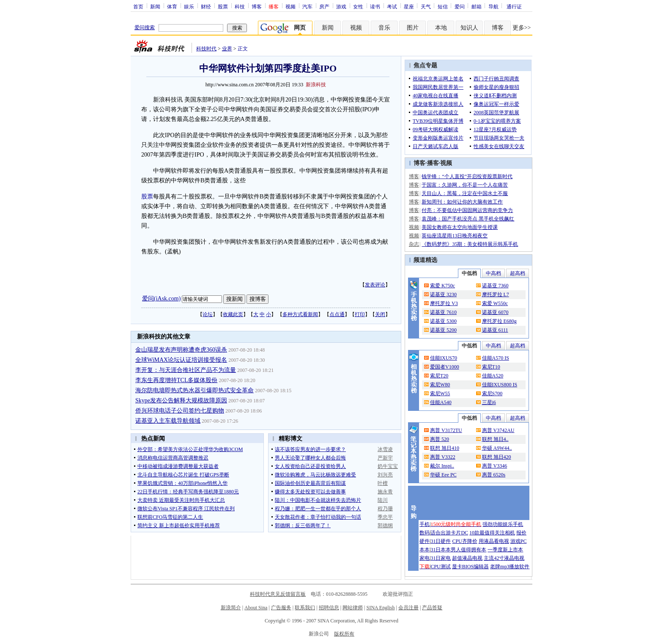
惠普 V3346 (495, 466)
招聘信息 (329, 608)
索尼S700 (492, 394)
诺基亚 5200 (443, 330)
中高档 (493, 273)
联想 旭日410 (445, 448)
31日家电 (441, 558)
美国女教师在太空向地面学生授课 (460, 227)
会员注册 (408, 608)
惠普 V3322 (443, 457)
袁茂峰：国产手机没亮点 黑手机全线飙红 (468, 219)
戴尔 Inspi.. (442, 466)
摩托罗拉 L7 (496, 294)
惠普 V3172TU (446, 430)
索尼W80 (440, 385)
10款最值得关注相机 (492, 533)
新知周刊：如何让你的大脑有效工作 (462, 202)
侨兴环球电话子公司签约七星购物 (180, 411)
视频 (290, 6)
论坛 (208, 314)
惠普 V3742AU (498, 430)
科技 (240, 6)
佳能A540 (441, 402)
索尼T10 (491, 367)
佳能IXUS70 (444, 358)
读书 (375, 6)
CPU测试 (440, 567)
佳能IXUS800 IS (500, 385)
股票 (223, 6)
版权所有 (344, 634)
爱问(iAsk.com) (161, 299)
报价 (521, 533)
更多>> (522, 28)
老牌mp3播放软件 (510, 567)
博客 (257, 6)
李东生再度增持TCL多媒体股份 (176, 380)
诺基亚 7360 (495, 286)
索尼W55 (440, 394)
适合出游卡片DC (449, 533)
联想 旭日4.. (495, 439)
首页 (138, 6)
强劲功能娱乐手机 (503, 524)
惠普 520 (440, 439)
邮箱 (477, 6)
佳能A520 (493, 376)
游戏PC (519, 541)
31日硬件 (441, 541)
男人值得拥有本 (468, 550)
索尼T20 (439, 376)
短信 (443, 6)
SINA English (380, 608)
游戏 (341, 6)
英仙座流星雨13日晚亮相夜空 (455, 236)
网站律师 (353, 608)
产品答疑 (432, 608)
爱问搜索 (145, 28)
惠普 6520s (494, 475)
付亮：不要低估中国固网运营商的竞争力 (467, 210)
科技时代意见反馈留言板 (278, 594)
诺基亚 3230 (443, 294)
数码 (425, 533)
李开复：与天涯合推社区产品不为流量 (186, 370)
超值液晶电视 (467, 558)
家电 (425, 558)
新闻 (155, 6)
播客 (433, 163)
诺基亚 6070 (495, 312)
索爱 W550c (495, 303)
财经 (206, 6)
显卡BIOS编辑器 (470, 567)
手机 (425, 524)
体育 (172, 6)
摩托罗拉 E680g (499, 321)
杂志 (414, 244)
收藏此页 (233, 314)
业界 (227, 49)
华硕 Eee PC (443, 475)
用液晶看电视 (494, 541)
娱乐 (189, 6)
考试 (392, 6)
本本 (425, 550)
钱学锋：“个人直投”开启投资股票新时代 (467, 176)
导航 (493, 6)
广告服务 (281, 608)
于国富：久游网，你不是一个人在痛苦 (465, 185)
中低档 (469, 273)
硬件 (425, 541)
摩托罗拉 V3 (444, 303)
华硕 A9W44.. (497, 448)
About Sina (256, 608)
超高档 (518, 273)
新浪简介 (231, 608)
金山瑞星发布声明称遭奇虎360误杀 (181, 350)
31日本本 (441, 550)
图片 (413, 28)
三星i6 (489, 402)
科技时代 (206, 49)
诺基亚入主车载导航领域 (168, 421)
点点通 (337, 314)
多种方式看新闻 (300, 314)
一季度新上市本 (505, 550)
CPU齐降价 (464, 541)
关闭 (380, 314)
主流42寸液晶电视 (504, 558)
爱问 (460, 6)
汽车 (307, 6)
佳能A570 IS (496, 358)
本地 (441, 28)
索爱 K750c (442, 286)
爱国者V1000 (445, 367)
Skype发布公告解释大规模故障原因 (181, 400)
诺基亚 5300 (443, 321)
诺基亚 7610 (443, 312)
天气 (426, 6)
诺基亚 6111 (495, 330)
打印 (360, 314)
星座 (409, 6)
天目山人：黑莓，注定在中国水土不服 (465, 193)
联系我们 (305, 608)
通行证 (514, 6)
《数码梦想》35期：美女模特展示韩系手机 (470, 244)
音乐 (384, 28)
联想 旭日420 (497, 457)
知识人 (469, 28)
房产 (324, 6)
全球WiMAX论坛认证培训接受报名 (181, 360)
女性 (358, 6)
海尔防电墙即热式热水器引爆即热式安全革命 (195, 390)
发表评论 (375, 285)
